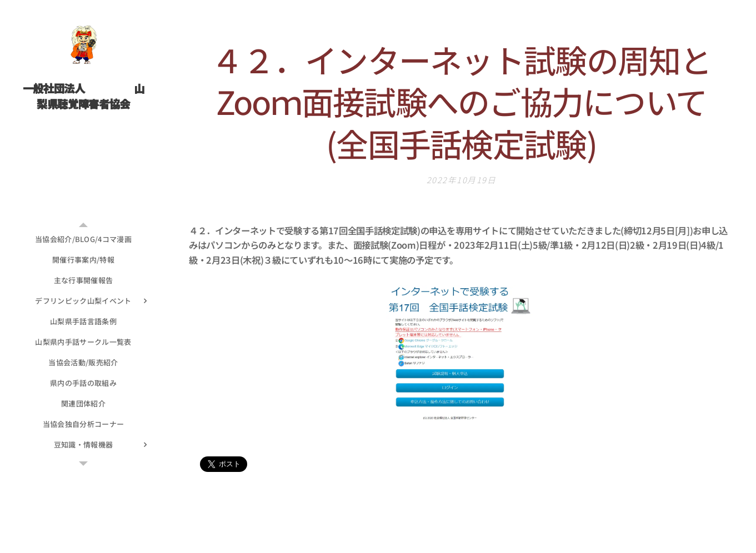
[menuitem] (83, 239)
